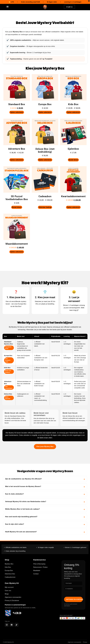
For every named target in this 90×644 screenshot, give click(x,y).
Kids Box (8, 567)
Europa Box (9, 571)
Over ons (8, 591)
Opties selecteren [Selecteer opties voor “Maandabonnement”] (17, 252)
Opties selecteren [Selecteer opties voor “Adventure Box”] (17, 160)
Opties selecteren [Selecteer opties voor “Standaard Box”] (17, 112)
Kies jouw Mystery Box (45, 446)
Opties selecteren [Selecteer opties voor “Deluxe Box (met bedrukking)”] (45, 160)
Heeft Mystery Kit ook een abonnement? (21, 532)
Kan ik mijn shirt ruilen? (15, 524)
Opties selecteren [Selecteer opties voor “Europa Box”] (45, 112)
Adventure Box (10, 574)
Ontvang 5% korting (74, 599)
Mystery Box (9, 564)
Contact (36, 574)
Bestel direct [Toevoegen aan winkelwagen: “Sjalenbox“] (73, 160)
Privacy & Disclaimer (12, 601)
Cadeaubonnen (10, 577)
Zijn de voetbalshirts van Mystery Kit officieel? (23, 479)
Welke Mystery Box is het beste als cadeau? (22, 509)
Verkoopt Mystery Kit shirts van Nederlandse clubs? (26, 502)
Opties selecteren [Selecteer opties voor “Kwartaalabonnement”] (73, 207)
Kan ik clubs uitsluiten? (14, 494)
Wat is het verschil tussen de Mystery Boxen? (23, 486)
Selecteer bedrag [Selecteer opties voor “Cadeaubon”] (45, 207)
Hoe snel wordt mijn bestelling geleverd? (21, 517)
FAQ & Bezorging (39, 564)
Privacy (85, 642)
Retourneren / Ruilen (40, 567)
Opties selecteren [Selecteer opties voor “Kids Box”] (73, 112)
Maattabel (37, 571)
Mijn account (9, 587)
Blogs (7, 594)
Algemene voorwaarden (13, 597)
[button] (7, 6)
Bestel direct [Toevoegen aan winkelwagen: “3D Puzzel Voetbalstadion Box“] (17, 207)
